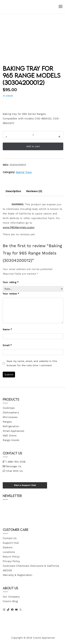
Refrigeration (11, 426)
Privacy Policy (11, 561)
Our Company (11, 597)
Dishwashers (11, 413)
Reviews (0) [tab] (34, 191)
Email (7, 345)
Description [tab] (13, 191)
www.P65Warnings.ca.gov (19, 227)
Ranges (7, 422)
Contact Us (10, 538)
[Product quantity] (33, 135)
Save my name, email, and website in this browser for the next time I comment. (32, 363)
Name (7, 329)
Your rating (11, 282)
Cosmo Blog (10, 601)
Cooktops (9, 408)
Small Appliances (13, 431)
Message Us (14, 466)
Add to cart (33, 146)
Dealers (8, 547)
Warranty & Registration (17, 575)
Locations (9, 552)
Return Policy (11, 557)
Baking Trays (24, 172)
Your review (11, 294)
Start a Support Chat (25, 485)
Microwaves (10, 417)
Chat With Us (14, 471)
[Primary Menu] (61, 7)
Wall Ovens (10, 436)
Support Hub (11, 543)
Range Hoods (11, 440)
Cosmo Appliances (44, 638)
